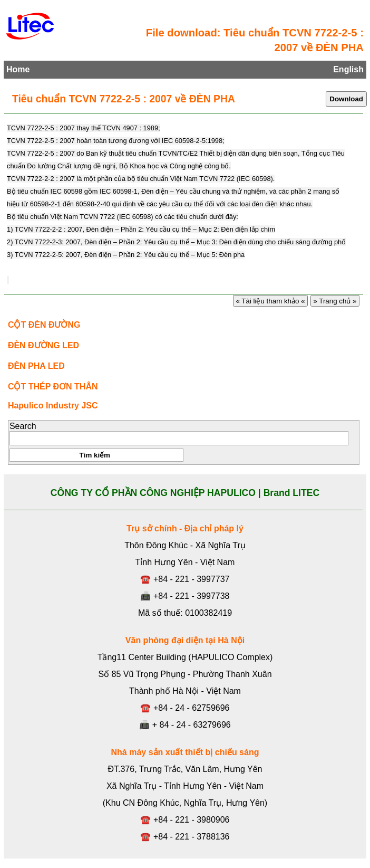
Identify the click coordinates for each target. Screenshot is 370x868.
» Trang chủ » (335, 301)
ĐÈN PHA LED (36, 366)
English (348, 69)
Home (18, 69)
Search (23, 426)
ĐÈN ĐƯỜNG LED (43, 345)
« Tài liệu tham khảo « (270, 301)
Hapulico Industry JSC (53, 406)
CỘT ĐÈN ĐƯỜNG (44, 325)
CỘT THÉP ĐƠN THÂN (53, 387)
